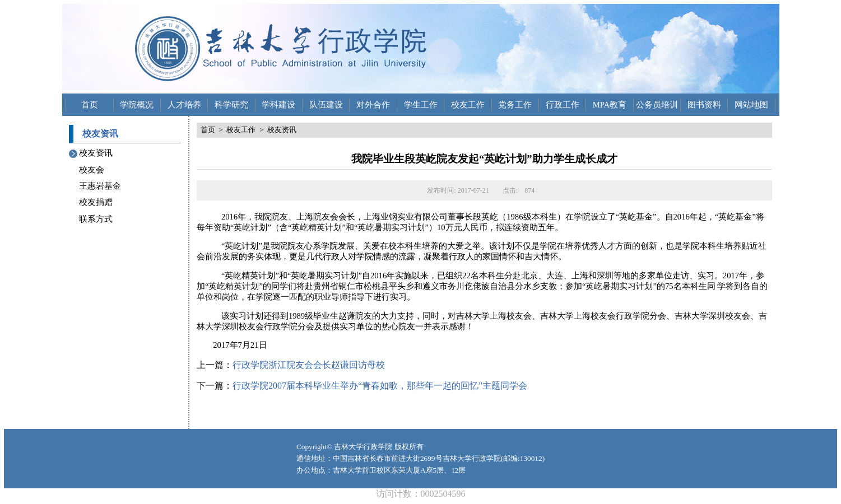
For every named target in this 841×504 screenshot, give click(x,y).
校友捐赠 (96, 202)
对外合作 (373, 105)
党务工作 (515, 105)
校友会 (92, 170)
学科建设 (278, 105)
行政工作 (563, 105)
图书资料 (704, 105)
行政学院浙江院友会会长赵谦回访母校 (309, 365)
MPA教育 (610, 105)
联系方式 (96, 219)
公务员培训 (657, 105)
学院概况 (137, 105)
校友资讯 (96, 153)
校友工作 (468, 105)
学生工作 (421, 105)
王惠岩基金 (100, 186)
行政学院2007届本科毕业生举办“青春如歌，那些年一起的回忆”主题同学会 (380, 386)
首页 (90, 105)
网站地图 (751, 105)
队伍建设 (326, 105)
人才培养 (184, 105)
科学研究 (231, 105)
